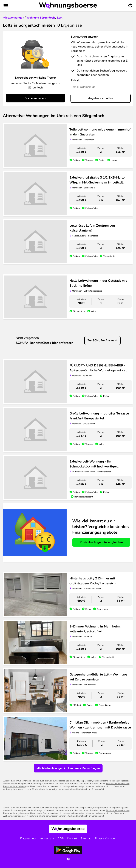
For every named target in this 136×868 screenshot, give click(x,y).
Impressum (47, 839)
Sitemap (86, 839)
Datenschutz (28, 839)
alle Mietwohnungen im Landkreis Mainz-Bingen (68, 768)
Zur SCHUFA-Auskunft (102, 340)
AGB (61, 839)
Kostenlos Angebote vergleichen (101, 542)
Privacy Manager (105, 839)
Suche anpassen (35, 98)
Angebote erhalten (101, 98)
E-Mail (75, 81)
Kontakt (72, 839)
